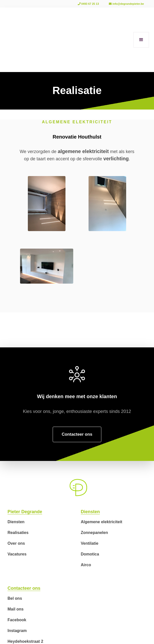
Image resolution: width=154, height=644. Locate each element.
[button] (141, 40)
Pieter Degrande (25, 512)
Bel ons (15, 598)
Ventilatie (90, 543)
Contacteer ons (24, 588)
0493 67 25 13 (88, 4)
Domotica (90, 554)
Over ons (16, 543)
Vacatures (17, 554)
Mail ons (16, 609)
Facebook (17, 620)
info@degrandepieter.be (126, 4)
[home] (13, 40)
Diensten (16, 522)
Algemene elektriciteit (101, 522)
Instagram (17, 631)
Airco (86, 565)
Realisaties (18, 533)
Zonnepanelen (94, 533)
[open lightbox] (47, 204)
